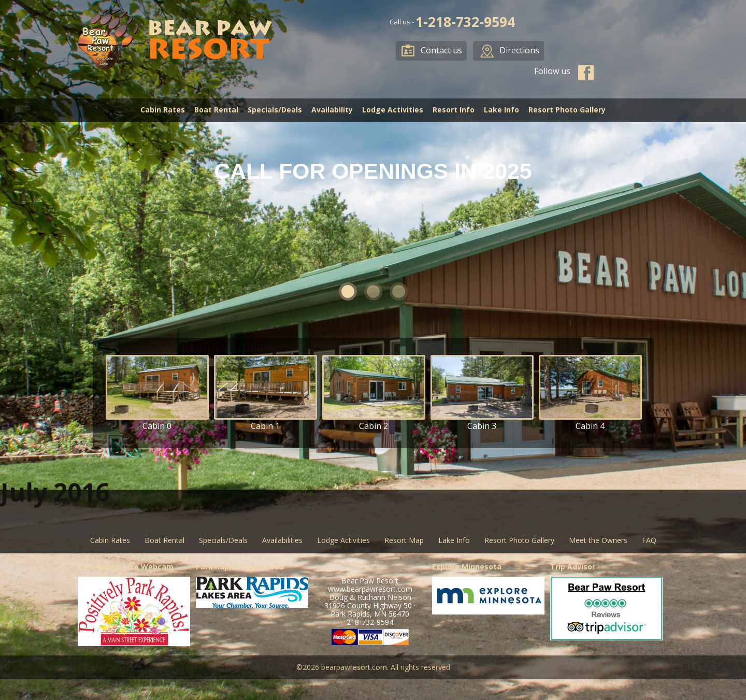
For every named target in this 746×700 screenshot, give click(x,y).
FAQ (649, 540)
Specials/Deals (275, 110)
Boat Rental (216, 110)
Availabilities (282, 540)
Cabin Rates (163, 110)
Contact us (441, 50)
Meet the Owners (598, 540)
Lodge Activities (393, 110)
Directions (519, 50)
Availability (332, 110)
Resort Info (454, 110)
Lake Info (501, 110)
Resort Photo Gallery (567, 110)
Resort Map (404, 540)
